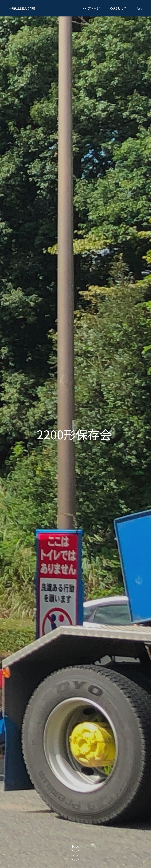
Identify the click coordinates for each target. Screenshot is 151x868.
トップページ (91, 8)
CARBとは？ (118, 8)
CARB (22, 8)
